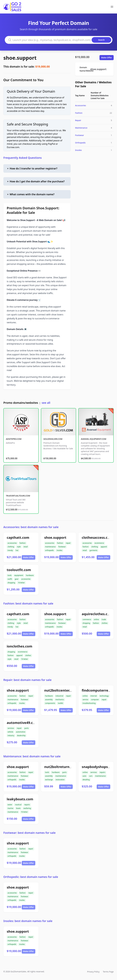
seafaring (27, 808)
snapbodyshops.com (99, 767)
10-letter (21, 583)
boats (18, 808)
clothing (11, 547)
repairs (102, 772)
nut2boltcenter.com (61, 690)
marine (10, 808)
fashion (23, 543)
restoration (60, 780)
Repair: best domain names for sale (27, 680)
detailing (86, 780)
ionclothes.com (19, 646)
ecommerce (99, 543)
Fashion (79, 113)
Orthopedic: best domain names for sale (31, 877)
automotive (21, 732)
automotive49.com (22, 723)
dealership (21, 735)
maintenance (50, 547)
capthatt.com (18, 537)
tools (10, 575)
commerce (87, 619)
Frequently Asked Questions (23, 158)
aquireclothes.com (97, 614)
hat (17, 550)
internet (94, 696)
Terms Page (108, 972)
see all (46, 403)
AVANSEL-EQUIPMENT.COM (94, 439)
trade (104, 619)
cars (91, 776)
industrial (59, 696)
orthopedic (50, 550)
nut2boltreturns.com (62, 767)
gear (17, 579)
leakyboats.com (20, 799)
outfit (10, 579)
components (50, 703)
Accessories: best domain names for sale (31, 527)
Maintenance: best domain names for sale (32, 756)
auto (84, 776)
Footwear (80, 135)
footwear (62, 547)
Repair (78, 120)
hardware (30, 575)
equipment (19, 575)
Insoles (78, 150)
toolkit (60, 703)
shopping (11, 583)
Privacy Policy (93, 972)
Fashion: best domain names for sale (28, 603)
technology (104, 696)
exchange (49, 780)
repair (68, 543)
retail (26, 547)
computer (95, 700)
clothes (105, 623)
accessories (12, 543)
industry (11, 735)
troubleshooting (89, 703)
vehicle (10, 732)
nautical (18, 805)
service (85, 700)
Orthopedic (80, 143)
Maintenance (81, 128)
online (96, 619)
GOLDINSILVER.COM (53, 439)
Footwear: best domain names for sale (29, 833)
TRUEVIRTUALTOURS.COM (18, 496)
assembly (49, 700)
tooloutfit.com (19, 570)
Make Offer (107, 58)
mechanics (60, 700)
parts (26, 728)
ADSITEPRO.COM (14, 439)
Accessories (81, 105)
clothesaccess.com (97, 537)
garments (93, 550)
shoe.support (20, 58)
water (10, 805)
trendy (10, 550)
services (11, 728)
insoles (59, 550)
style (19, 547)
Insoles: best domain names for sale (28, 921)
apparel (104, 547)
